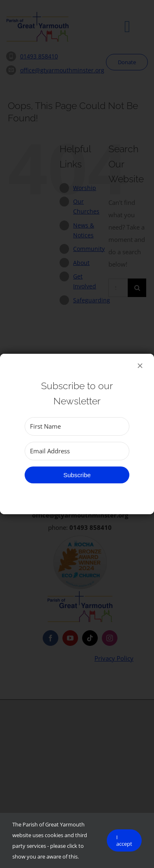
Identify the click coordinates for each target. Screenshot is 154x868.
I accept (124, 840)
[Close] (140, 366)
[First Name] (77, 426)
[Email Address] (77, 451)
